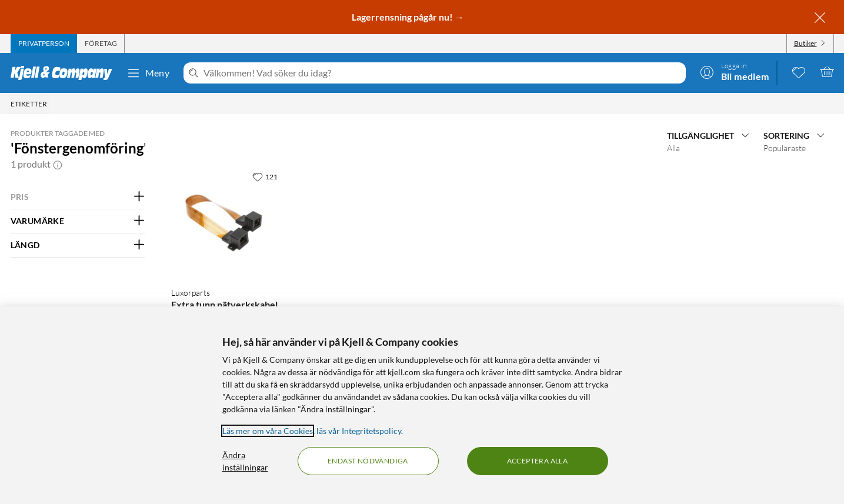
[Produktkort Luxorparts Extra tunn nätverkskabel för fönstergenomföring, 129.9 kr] (227, 221)
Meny (148, 73)
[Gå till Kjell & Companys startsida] (65, 73)
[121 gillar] (265, 176)
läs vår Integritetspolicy (359, 431)
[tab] (44, 44)
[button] (58, 164)
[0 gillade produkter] (799, 72)
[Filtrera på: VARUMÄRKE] (78, 221)
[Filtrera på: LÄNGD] (78, 245)
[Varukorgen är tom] (827, 72)
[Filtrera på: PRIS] (78, 197)
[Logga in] (735, 72)
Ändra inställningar (245, 461)
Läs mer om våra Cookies (268, 431)
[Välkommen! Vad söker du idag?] (442, 73)
